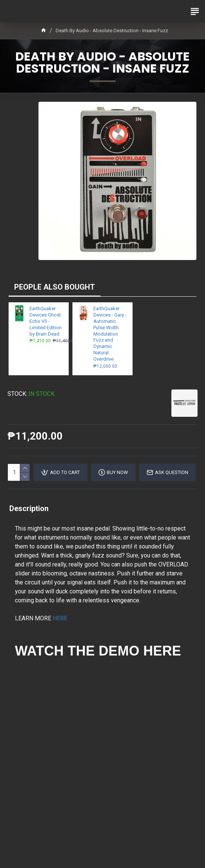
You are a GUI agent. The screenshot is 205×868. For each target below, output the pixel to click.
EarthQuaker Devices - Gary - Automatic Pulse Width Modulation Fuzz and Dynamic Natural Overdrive (110, 334)
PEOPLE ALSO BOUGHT (55, 287)
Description (29, 508)
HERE (60, 618)
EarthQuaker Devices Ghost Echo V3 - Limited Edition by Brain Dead (46, 321)
